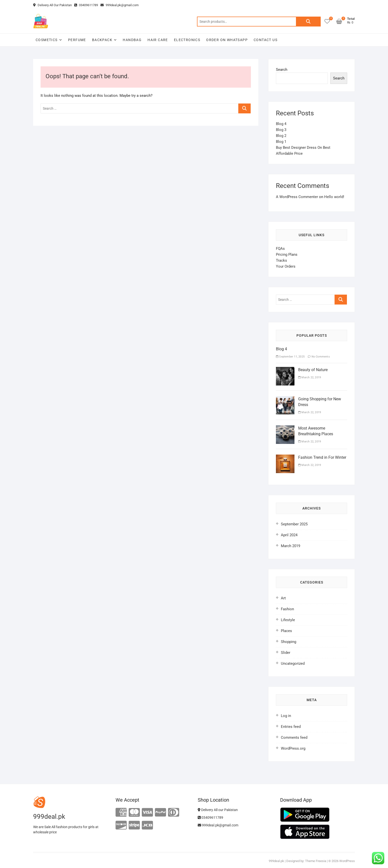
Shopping (289, 642)
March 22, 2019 (310, 377)
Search (308, 22)
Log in (286, 716)
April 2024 (289, 535)
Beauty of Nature (313, 370)
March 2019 (291, 546)
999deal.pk (276, 861)
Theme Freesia (316, 861)
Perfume (77, 40)
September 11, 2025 (290, 357)
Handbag (132, 40)
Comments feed (294, 738)
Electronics (187, 40)
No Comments (319, 357)
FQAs (280, 249)
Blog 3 (281, 130)
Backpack (102, 40)
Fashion (287, 609)
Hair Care (158, 40)
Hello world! (334, 197)
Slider (286, 653)
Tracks (281, 260)
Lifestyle (288, 620)
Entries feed (291, 727)
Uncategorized (293, 664)
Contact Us (266, 40)
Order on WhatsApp (227, 40)
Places (286, 631)
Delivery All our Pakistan (218, 810)
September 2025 (294, 524)
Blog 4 (281, 124)
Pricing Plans (287, 255)
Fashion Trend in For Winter (322, 457)
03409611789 (86, 5)
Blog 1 (281, 142)
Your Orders (286, 266)
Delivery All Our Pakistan (52, 5)
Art (283, 598)
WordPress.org (293, 748)
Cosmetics (47, 40)
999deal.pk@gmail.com (120, 5)
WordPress (347, 861)
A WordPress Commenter (297, 197)
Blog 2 (281, 136)
